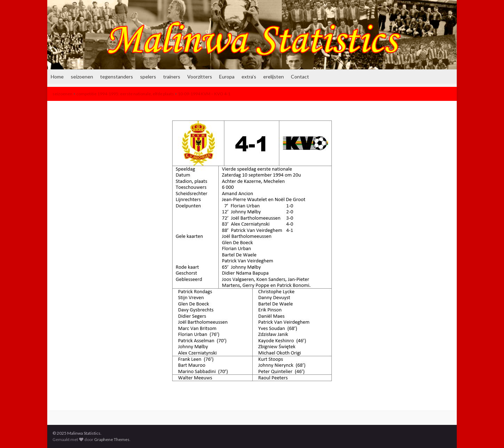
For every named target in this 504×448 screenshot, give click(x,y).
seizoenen (82, 77)
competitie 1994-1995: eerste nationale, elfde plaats (125, 94)
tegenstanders (117, 77)
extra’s (249, 77)
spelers (148, 77)
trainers (172, 77)
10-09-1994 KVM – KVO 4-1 (204, 94)
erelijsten (274, 77)
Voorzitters (200, 77)
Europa (227, 77)
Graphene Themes (112, 439)
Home (57, 77)
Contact (300, 77)
